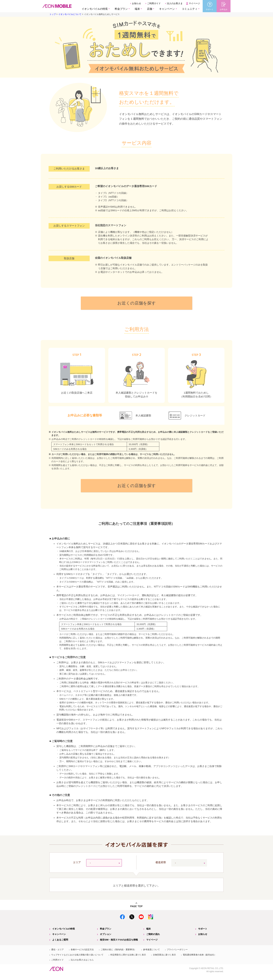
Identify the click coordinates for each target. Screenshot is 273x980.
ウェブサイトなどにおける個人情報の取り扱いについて (77, 955)
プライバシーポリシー (177, 950)
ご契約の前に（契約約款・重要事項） (118, 950)
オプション (106, 934)
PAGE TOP (136, 905)
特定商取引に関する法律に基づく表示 (128, 955)
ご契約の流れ (153, 934)
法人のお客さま (175, 3)
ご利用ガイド (154, 3)
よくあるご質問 (60, 940)
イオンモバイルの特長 (64, 929)
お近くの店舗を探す (137, 303)
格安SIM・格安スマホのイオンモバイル (57, 6)
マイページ (194, 3)
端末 (149, 929)
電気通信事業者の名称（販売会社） (200, 955)
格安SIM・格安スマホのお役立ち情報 (119, 940)
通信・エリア (57, 950)
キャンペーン (167, 9)
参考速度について (151, 950)
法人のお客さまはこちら (82, 960)
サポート (203, 929)
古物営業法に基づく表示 (164, 955)
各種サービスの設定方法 (82, 950)
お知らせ (136, 3)
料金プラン (106, 929)
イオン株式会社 (56, 969)
